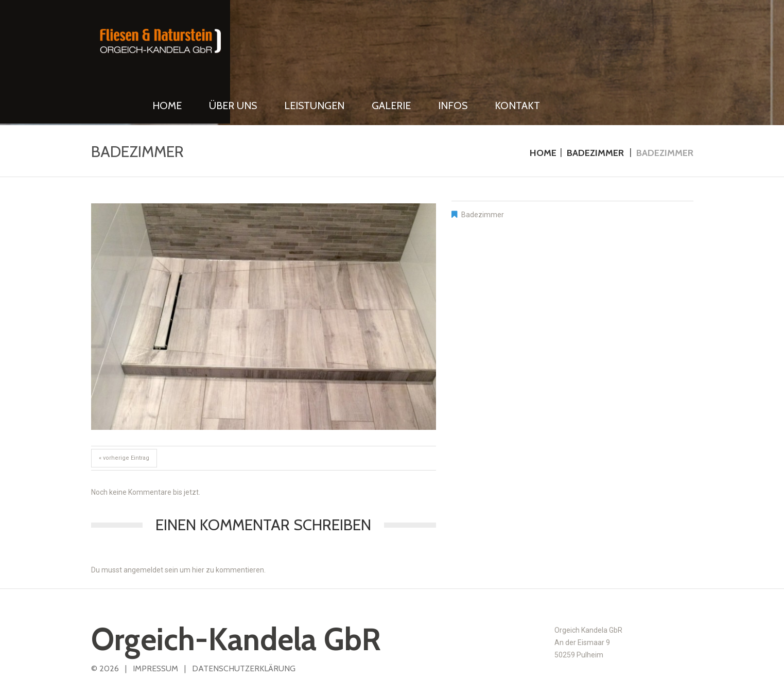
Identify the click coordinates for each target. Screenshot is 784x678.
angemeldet (143, 528)
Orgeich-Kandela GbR (236, 597)
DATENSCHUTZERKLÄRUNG (244, 627)
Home (543, 111)
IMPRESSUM (155, 627)
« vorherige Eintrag (124, 416)
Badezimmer (595, 111)
